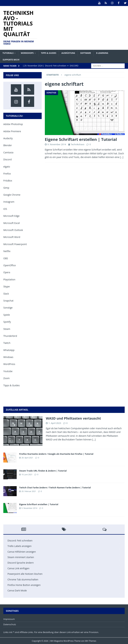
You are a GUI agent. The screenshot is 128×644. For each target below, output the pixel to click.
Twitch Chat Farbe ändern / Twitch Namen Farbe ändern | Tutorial (55, 487)
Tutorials (8, 53)
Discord (7, 159)
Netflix (7, 251)
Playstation (9, 279)
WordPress (9, 364)
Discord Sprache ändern (21, 563)
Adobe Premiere (12, 131)
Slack (6, 293)
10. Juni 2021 (27, 474)
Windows (8, 357)
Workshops (27, 53)
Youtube (8, 371)
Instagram (9, 202)
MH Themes (91, 641)
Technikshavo (77, 144)
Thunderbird (10, 336)
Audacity (8, 138)
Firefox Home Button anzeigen (24, 585)
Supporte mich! (11, 60)
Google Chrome (12, 195)
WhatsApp (9, 350)
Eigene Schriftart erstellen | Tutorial (81, 139)
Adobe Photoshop (13, 124)
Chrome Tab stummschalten (23, 579)
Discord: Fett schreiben (20, 540)
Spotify (7, 322)
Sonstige (8, 307)
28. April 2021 (27, 457)
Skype (6, 286)
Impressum (9, 619)
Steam (7, 329)
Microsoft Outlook (13, 230)
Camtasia (8, 152)
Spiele (7, 315)
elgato (7, 166)
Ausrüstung (68, 53)
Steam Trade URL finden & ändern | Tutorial (43, 471)
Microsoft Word (12, 237)
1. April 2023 (55, 423)
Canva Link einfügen (18, 568)
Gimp (6, 188)
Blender (8, 145)
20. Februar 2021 (29, 491)
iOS (5, 209)
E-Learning (102, 53)
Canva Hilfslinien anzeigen (22, 552)
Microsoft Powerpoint (15, 244)
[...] (94, 439)
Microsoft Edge (11, 216)
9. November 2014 (57, 144)
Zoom (6, 378)
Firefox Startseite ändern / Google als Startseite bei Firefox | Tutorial (56, 454)
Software (85, 53)
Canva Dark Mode (17, 590)
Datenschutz (10, 624)
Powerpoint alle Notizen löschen (25, 574)
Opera (7, 272)
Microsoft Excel (12, 223)
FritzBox (8, 180)
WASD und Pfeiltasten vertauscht (73, 418)
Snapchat (8, 300)
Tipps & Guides (49, 53)
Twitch (7, 343)
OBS (6, 258)
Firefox (7, 173)
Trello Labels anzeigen (19, 546)
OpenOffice (9, 265)
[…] (122, 157)
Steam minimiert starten (21, 557)
